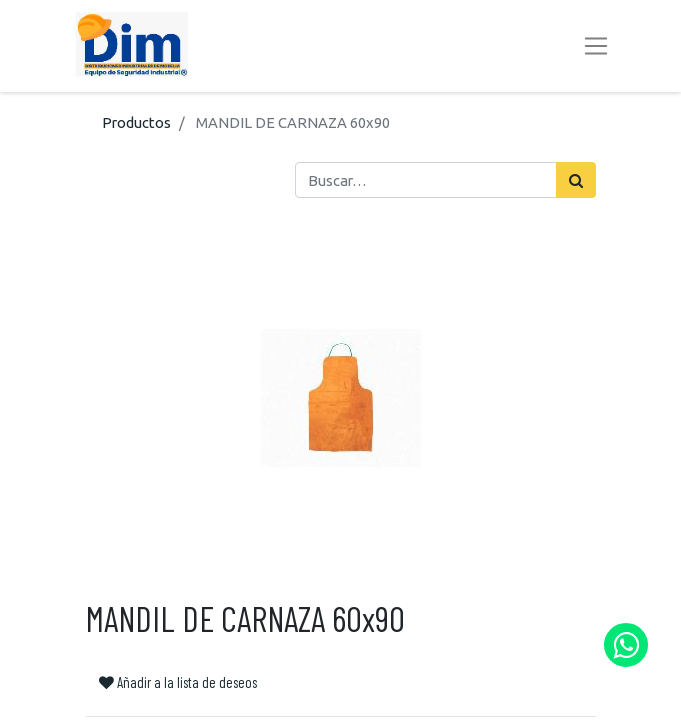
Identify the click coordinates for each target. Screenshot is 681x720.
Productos (136, 122)
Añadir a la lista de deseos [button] (178, 682)
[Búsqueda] (576, 180)
